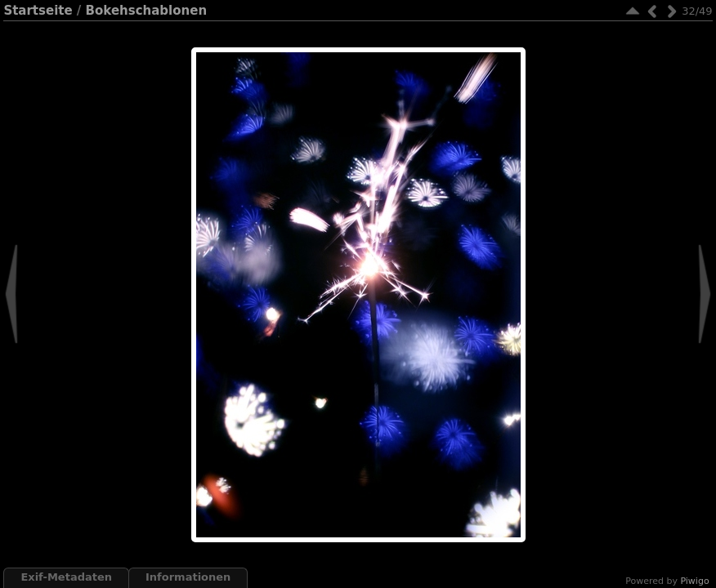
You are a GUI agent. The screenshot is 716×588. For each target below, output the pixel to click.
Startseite (38, 11)
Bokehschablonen (147, 11)
